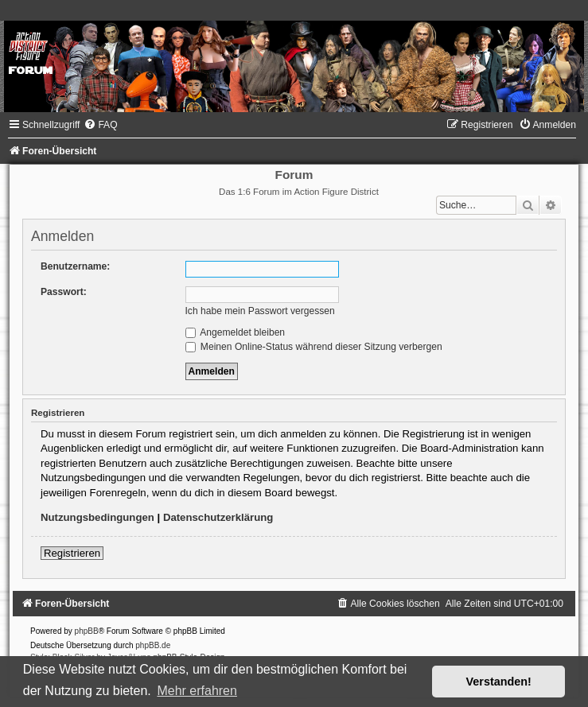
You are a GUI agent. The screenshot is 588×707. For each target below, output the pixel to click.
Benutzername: (75, 266)
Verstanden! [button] (499, 682)
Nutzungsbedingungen (97, 517)
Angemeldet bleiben (236, 332)
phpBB (87, 631)
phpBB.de (153, 645)
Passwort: (64, 292)
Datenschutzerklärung (218, 517)
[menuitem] (100, 125)
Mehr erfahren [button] (197, 691)
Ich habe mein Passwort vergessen (260, 311)
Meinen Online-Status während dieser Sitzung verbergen (314, 347)
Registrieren (72, 553)
